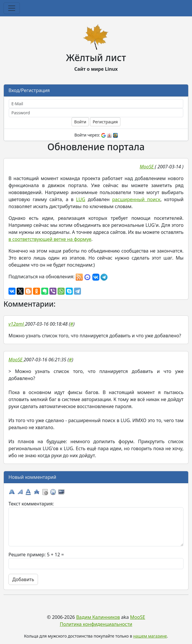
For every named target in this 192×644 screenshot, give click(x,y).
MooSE (138, 617)
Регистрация (105, 122)
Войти (80, 122)
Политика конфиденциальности (96, 624)
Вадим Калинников (98, 617)
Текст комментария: (31, 504)
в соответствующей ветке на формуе (50, 239)
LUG (81, 199)
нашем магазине (150, 636)
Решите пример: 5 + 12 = (36, 555)
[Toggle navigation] (12, 8)
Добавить (23, 579)
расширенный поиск (136, 199)
